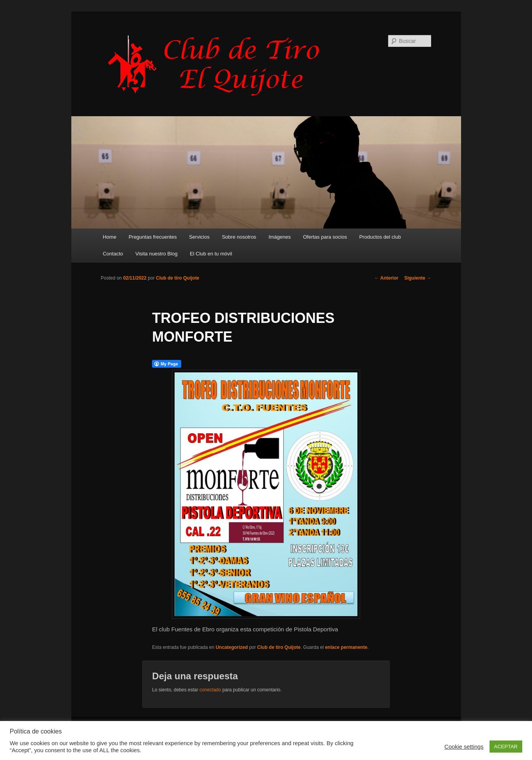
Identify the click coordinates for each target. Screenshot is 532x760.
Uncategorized (232, 647)
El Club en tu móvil (211, 254)
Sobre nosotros (239, 237)
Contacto (113, 254)
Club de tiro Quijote (178, 278)
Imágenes (280, 237)
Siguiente (418, 278)
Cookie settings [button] (464, 747)
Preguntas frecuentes (153, 237)
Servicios (199, 237)
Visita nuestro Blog (156, 254)
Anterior (387, 278)
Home (110, 237)
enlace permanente (346, 647)
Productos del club (380, 237)
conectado (210, 690)
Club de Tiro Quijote (218, 65)
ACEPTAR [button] (506, 747)
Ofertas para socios (325, 237)
